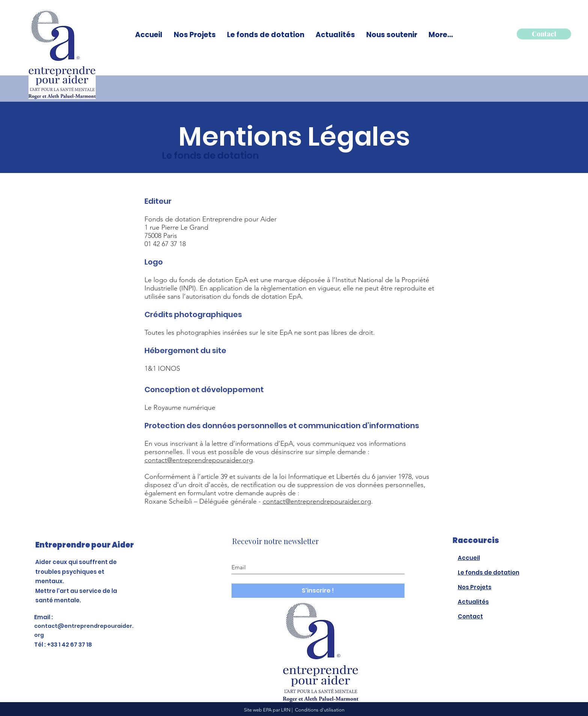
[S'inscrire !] (318, 591)
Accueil (469, 558)
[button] (266, 35)
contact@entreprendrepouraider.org (199, 460)
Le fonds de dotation (489, 572)
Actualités (473, 602)
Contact (470, 616)
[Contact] (544, 34)
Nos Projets (475, 587)
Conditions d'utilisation (320, 710)
